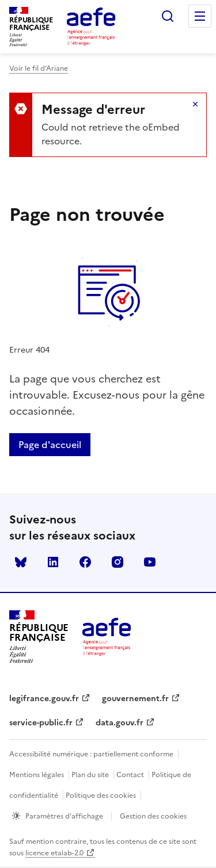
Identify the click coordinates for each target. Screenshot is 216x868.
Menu (200, 16)
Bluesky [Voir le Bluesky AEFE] (21, 562)
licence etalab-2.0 (54, 853)
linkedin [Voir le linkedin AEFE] (53, 562)
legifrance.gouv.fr (44, 699)
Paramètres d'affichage (64, 816)
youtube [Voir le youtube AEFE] (150, 562)
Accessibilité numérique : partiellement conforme (91, 754)
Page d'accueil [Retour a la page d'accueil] (50, 445)
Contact (130, 775)
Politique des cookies (101, 796)
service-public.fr (41, 723)
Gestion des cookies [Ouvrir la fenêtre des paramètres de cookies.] (153, 816)
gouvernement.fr (135, 699)
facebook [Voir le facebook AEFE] (85, 562)
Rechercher (168, 16)
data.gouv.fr (120, 723)
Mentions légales (37, 775)
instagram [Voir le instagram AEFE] (118, 562)
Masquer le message (195, 104)
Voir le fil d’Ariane (39, 68)
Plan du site (90, 775)
